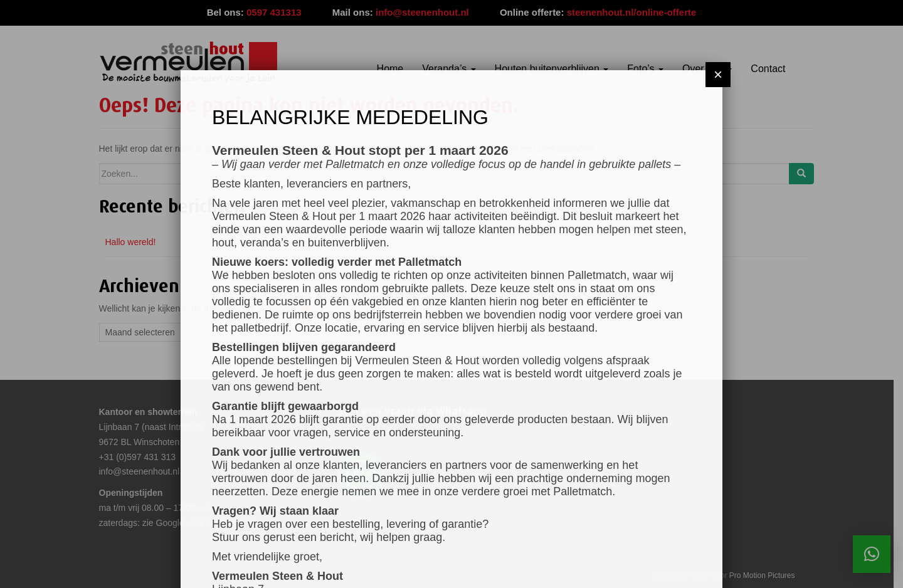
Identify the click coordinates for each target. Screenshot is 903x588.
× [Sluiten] (718, 67)
